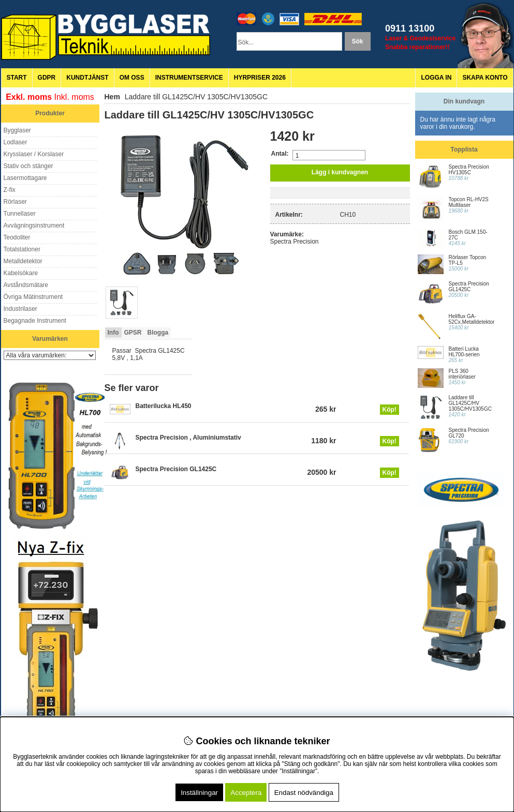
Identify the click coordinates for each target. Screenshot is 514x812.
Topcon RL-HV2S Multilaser (469, 202)
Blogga (158, 333)
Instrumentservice (189, 78)
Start (17, 78)
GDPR (47, 78)
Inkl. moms (74, 97)
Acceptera (246, 793)
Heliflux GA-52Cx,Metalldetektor (472, 319)
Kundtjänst (87, 78)
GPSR (133, 333)
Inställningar (199, 793)
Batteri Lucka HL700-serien (464, 352)
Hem (112, 97)
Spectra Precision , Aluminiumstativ (188, 438)
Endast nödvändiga (304, 793)
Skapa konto (485, 78)
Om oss (132, 78)
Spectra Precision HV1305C (469, 170)
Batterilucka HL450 (164, 406)
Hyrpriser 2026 (260, 78)
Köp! (390, 410)
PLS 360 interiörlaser (462, 374)
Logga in (436, 78)
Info (113, 333)
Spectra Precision (295, 242)
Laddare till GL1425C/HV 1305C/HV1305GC (470, 403)
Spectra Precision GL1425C (176, 469)
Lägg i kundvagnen (340, 172)
